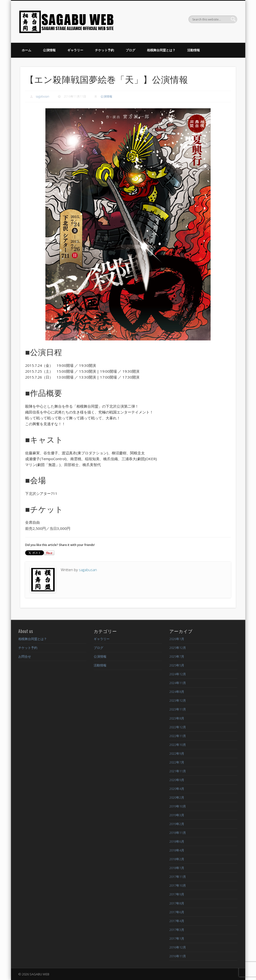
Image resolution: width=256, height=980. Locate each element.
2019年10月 (178, 806)
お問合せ (25, 656)
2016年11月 (178, 956)
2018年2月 (177, 859)
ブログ (130, 50)
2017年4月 (177, 921)
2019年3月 (177, 815)
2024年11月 (178, 683)
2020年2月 (177, 797)
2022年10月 (178, 745)
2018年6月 (177, 841)
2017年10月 (178, 885)
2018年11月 (178, 833)
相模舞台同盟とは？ (161, 50)
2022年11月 (178, 736)
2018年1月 (177, 868)
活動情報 (194, 50)
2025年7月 (177, 656)
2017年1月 (177, 938)
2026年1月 (177, 639)
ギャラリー (75, 50)
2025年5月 (177, 665)
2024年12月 (178, 674)
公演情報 (49, 50)
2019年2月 (177, 824)
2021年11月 (178, 771)
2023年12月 (178, 700)
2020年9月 (177, 780)
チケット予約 (104, 50)
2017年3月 (177, 930)
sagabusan (43, 96)
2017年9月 (177, 894)
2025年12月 (178, 648)
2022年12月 (178, 727)
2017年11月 (178, 877)
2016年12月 (178, 947)
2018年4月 (177, 850)
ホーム (26, 50)
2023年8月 (177, 718)
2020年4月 (177, 789)
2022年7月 (177, 762)
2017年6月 (177, 912)
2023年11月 (178, 709)
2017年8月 (177, 903)
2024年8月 (177, 692)
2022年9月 (177, 753)
